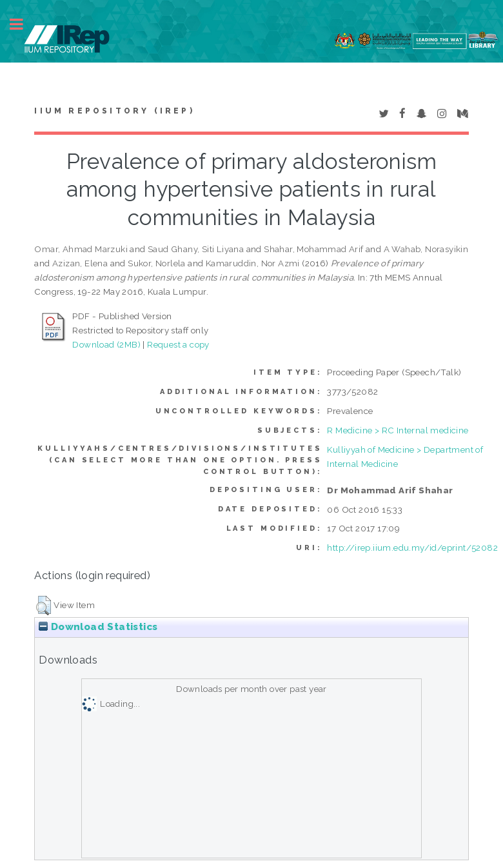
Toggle (23, 24)
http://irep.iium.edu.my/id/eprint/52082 (412, 547)
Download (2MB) (106, 344)
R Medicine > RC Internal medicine (398, 430)
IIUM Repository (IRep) (114, 111)
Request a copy (178, 344)
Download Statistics (98, 627)
